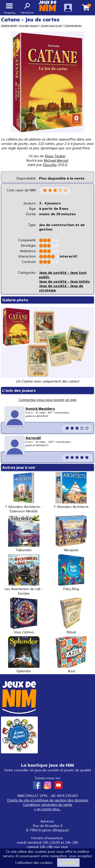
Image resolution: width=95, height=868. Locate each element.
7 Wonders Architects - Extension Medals (24, 493)
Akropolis (71, 534)
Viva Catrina (24, 616)
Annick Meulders (40, 409)
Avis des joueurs (29, 25)
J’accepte (68, 863)
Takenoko (24, 534)
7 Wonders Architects (71, 490)
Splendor (24, 655)
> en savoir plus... (48, 809)
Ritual (71, 616)
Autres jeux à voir (51, 25)
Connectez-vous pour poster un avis (48, 400)
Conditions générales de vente (48, 805)
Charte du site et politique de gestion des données (48, 800)
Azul (71, 655)
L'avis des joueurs (19, 390)
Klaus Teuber (55, 156)
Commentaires (73, 25)
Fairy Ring (71, 573)
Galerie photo (9, 25)
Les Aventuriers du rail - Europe (24, 575)
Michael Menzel (56, 160)
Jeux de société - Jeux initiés (64, 281)
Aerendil (33, 438)
